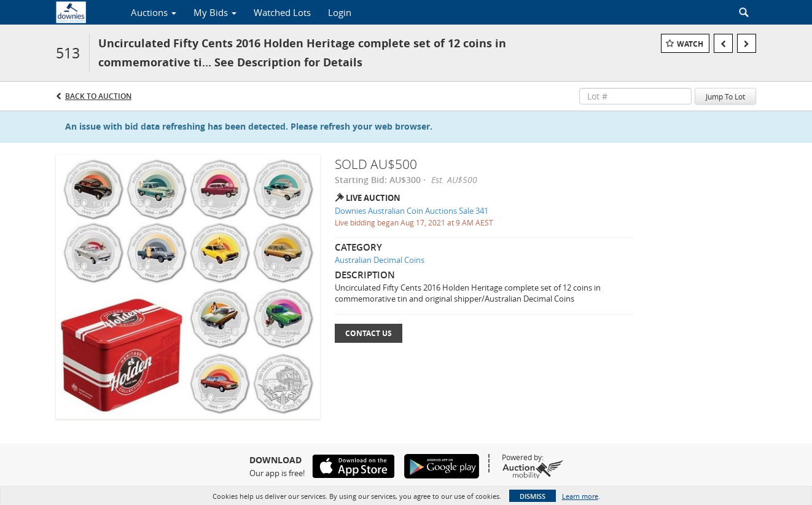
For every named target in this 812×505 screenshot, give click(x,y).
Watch (690, 44)
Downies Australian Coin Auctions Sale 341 (412, 211)
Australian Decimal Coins (380, 260)
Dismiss (533, 496)
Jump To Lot (725, 96)
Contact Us (369, 333)
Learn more (580, 496)
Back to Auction (98, 96)
